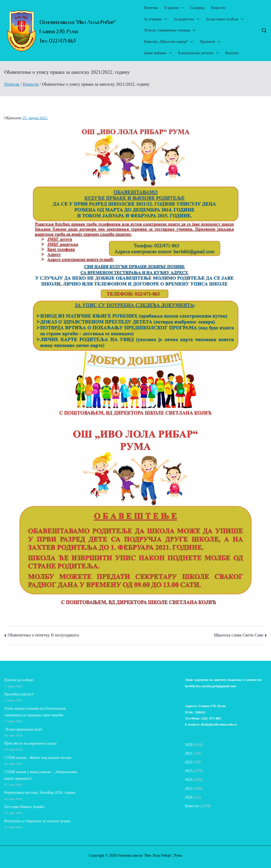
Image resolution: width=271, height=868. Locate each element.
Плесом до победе (19, 680)
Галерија (198, 8)
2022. (189, 762)
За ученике (156, 19)
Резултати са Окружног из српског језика (37, 821)
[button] (181, 8)
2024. (189, 780)
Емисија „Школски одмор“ (169, 42)
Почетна (151, 8)
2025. (189, 789)
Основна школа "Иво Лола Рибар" (145, 855)
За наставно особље (225, 19)
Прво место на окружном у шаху (31, 743)
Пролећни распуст (19, 694)
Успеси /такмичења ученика (170, 30)
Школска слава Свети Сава (239, 635)
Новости (218, 8)
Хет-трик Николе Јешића (24, 807)
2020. (189, 745)
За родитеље (186, 19)
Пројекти (210, 42)
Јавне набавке (158, 53)
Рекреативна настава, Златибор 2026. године (40, 793)
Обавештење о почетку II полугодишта (43, 635)
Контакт (232, 53)
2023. (189, 771)
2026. (189, 797)
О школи (174, 8)
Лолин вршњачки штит (23, 729)
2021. (189, 753)
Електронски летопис (199, 53)
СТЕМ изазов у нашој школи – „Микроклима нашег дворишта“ (41, 775)
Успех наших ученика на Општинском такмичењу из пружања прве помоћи (35, 712)
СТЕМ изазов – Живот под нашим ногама (38, 758)
